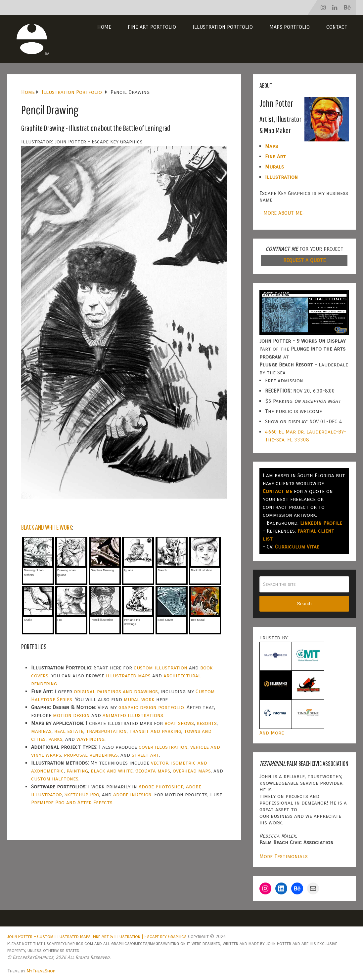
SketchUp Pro (82, 794)
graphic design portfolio (151, 707)
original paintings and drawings (116, 691)
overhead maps (192, 771)
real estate (69, 731)
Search (304, 604)
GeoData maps (153, 771)
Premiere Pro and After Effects (72, 802)
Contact (337, 27)
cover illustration (163, 747)
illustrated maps (128, 676)
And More (272, 733)
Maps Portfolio (290, 27)
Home (104, 27)
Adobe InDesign (132, 794)
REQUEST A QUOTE (304, 260)
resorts (207, 723)
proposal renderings (91, 755)
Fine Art (275, 156)
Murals (274, 167)
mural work (139, 699)
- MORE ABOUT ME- (282, 213)
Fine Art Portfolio (152, 27)
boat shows (179, 723)
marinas (41, 731)
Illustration (281, 177)
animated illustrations (133, 715)
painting (77, 771)
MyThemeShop (41, 971)
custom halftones (55, 779)
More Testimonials (284, 856)
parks (55, 739)
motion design (71, 715)
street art (145, 755)
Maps (272, 146)
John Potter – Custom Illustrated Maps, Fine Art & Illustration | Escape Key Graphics (97, 937)
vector (160, 763)
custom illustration (160, 668)
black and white (112, 771)
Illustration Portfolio (223, 27)
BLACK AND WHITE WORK (47, 527)
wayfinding (91, 739)
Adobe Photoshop (161, 787)
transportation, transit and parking (134, 731)
